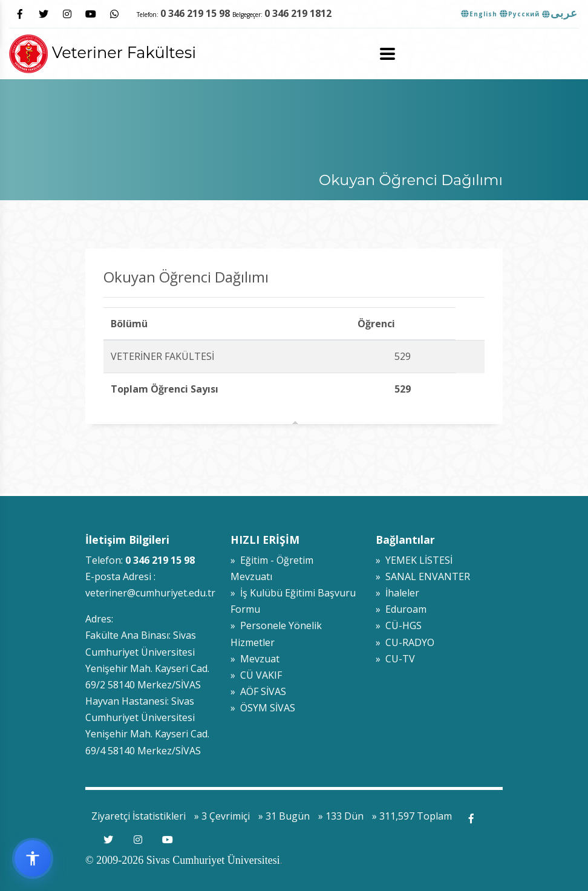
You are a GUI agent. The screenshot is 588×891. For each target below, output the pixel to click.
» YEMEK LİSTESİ (414, 560)
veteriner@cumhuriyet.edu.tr (150, 593)
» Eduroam (401, 609)
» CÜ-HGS (399, 625)
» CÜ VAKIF (256, 675)
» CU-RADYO (405, 642)
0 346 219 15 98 (195, 13)
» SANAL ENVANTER (423, 576)
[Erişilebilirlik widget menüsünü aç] (33, 858)
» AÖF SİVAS (258, 691)
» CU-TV (395, 659)
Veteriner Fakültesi (103, 52)
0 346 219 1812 (298, 13)
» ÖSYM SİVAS (263, 708)
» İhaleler (397, 593)
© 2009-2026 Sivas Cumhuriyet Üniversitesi (183, 860)
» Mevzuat (255, 659)
